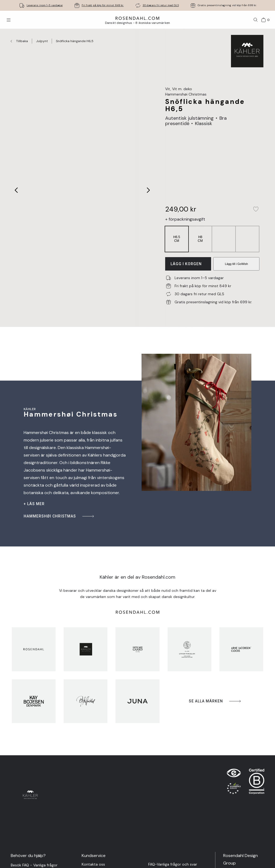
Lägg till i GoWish (237, 264)
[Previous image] (17, 190)
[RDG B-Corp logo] (257, 783)
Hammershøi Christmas (59, 516)
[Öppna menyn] (9, 20)
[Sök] (256, 20)
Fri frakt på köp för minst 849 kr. (103, 5)
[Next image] (149, 190)
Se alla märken (215, 701)
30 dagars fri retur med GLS (161, 5)
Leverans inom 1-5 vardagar (45, 5)
